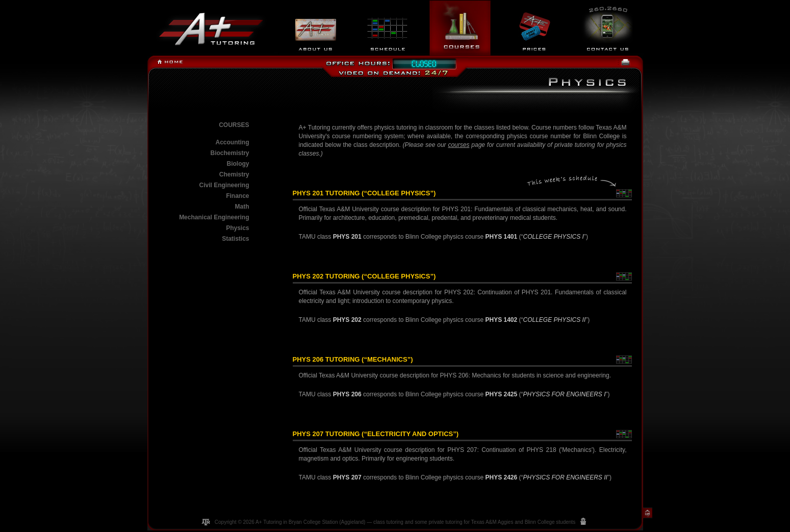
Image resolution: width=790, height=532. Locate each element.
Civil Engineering (224, 185)
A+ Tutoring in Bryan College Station (297, 522)
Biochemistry (230, 153)
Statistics (235, 239)
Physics (237, 228)
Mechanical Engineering (214, 217)
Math (242, 207)
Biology (238, 164)
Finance (237, 196)
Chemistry (234, 174)
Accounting (233, 142)
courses (458, 145)
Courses (234, 125)
